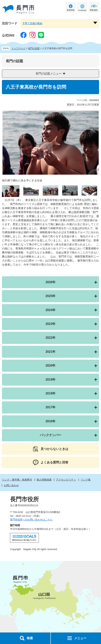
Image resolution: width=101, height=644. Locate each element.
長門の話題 (34, 48)
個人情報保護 (44, 480)
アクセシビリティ (66, 480)
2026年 (51, 282)
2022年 (51, 338)
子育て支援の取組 (32, 23)
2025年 (51, 296)
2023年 (51, 324)
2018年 (51, 393)
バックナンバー (51, 435)
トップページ (18, 48)
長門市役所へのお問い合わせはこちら (31, 520)
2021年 (51, 352)
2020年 (51, 366)
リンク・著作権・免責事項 (17, 480)
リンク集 (86, 480)
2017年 (51, 407)
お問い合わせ (11, 485)
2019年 (51, 380)
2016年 (51, 421)
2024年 (51, 310)
